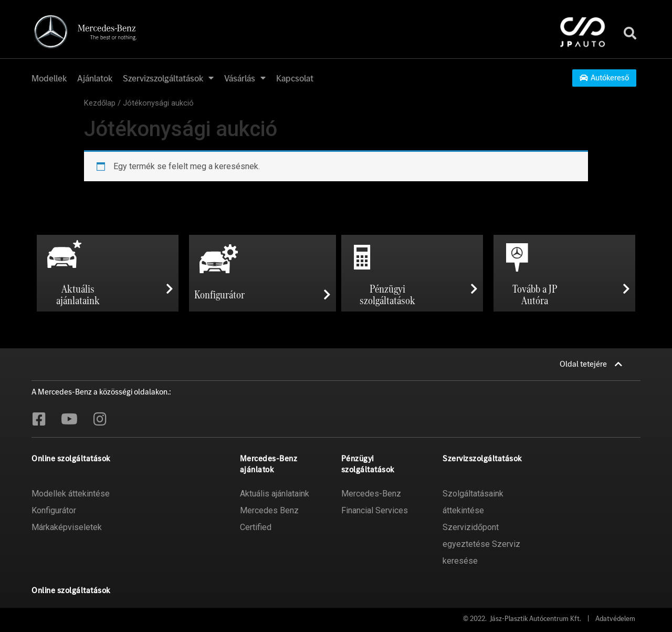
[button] (604, 78)
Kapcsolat (295, 78)
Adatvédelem (615, 619)
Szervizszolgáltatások (168, 78)
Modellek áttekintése (71, 494)
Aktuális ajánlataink (275, 494)
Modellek (49, 78)
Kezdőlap (100, 103)
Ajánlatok (95, 78)
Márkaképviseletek (67, 527)
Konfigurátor (54, 510)
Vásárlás (245, 78)
